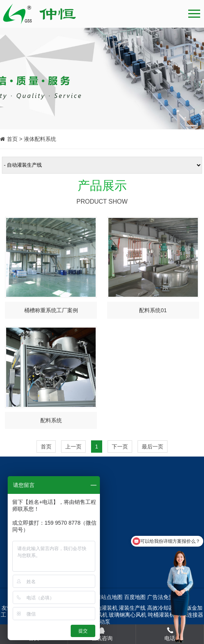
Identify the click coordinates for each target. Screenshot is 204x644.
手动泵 (102, 622)
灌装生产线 (132, 608)
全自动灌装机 (101, 608)
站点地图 (112, 597)
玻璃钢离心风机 (128, 615)
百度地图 (135, 597)
